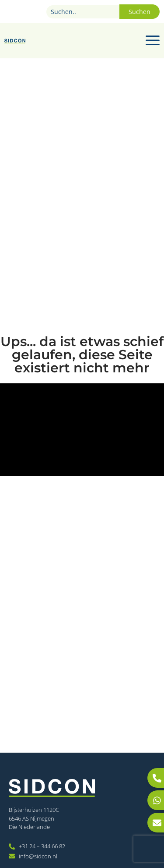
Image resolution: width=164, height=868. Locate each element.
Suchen (140, 12)
